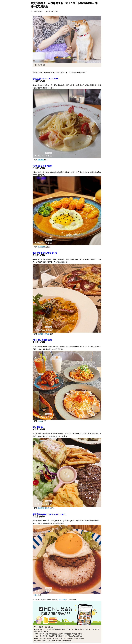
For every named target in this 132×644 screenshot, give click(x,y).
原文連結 (62, 600)
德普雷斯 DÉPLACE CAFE (45, 253)
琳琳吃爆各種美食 (44, 508)
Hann (40, 421)
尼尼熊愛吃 (42, 247)
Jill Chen (41, 160)
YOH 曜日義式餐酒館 (42, 340)
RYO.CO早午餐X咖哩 (42, 166)
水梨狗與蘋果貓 (44, 334)
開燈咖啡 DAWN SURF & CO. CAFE (49, 514)
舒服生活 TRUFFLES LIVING (46, 79)
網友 (36, 595)
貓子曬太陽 (38, 427)
